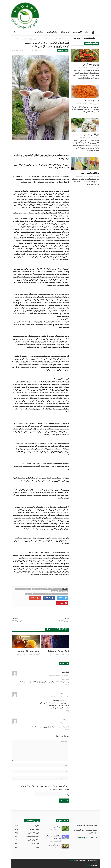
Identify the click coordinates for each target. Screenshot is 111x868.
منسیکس (88, 866)
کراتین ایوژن (65, 693)
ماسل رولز (65, 672)
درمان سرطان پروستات (58, 651)
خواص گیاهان (65, 32)
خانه (87, 32)
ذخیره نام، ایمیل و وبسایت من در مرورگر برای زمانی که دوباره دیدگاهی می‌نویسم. (44, 786)
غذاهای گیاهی (91, 43)
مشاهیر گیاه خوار (89, 38)
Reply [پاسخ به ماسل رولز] (67, 684)
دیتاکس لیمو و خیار (90, 173)
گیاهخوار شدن (63, 591)
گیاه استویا (57, 827)
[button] (13, 32)
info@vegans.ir (84, 838)
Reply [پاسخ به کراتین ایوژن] (67, 711)
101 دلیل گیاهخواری (27, 837)
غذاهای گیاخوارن (48, 589)
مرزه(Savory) (64, 621)
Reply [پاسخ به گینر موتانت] (67, 730)
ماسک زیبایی (39, 32)
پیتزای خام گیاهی (91, 65)
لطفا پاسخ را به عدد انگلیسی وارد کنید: (57, 790)
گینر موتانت (65, 720)
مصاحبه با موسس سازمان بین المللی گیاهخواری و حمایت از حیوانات (49, 594)
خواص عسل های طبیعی (29, 651)
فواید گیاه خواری (52, 32)
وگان (27, 594)
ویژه (27, 847)
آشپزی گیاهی (77, 32)
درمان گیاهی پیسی (55, 845)
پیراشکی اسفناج (91, 135)
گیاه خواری (19, 589)
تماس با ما (77, 38)
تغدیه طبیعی (58, 589)
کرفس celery (17, 621)
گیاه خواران (27, 589)
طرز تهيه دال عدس (90, 101)
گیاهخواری (54, 591)
